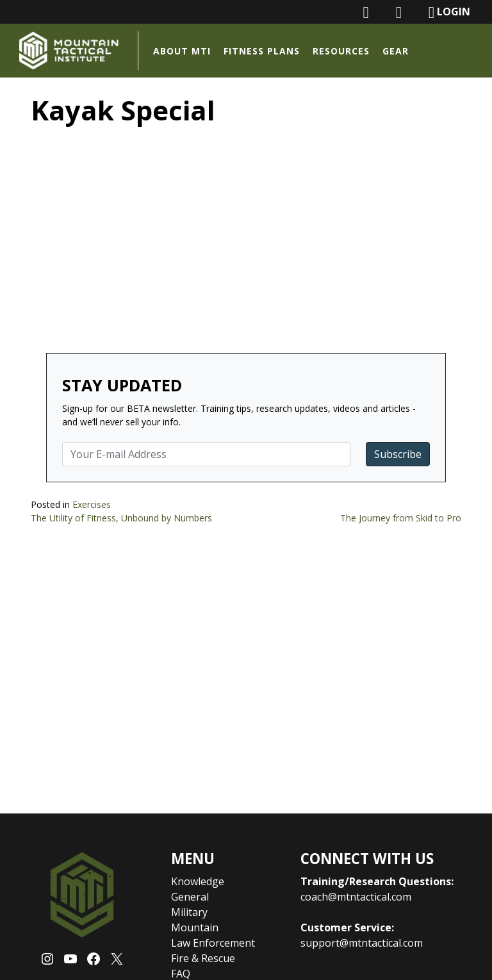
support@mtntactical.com (362, 943)
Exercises (92, 504)
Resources (341, 51)
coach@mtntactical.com (356, 897)
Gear (396, 51)
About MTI (182, 51)
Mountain (195, 927)
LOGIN (449, 12)
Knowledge (198, 881)
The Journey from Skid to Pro (401, 518)
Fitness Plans (262, 51)
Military (189, 912)
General (190, 897)
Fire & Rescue (203, 958)
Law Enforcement (213, 943)
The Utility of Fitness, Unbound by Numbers (121, 518)
